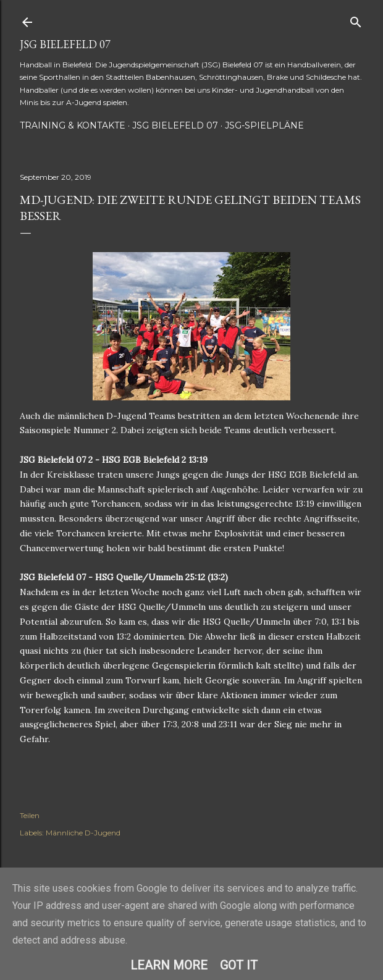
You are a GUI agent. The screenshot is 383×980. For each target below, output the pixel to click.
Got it (239, 965)
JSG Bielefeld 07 (65, 44)
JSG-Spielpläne (264, 125)
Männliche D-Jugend (83, 833)
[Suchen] (356, 19)
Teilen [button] (30, 815)
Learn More (169, 965)
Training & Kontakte (73, 125)
